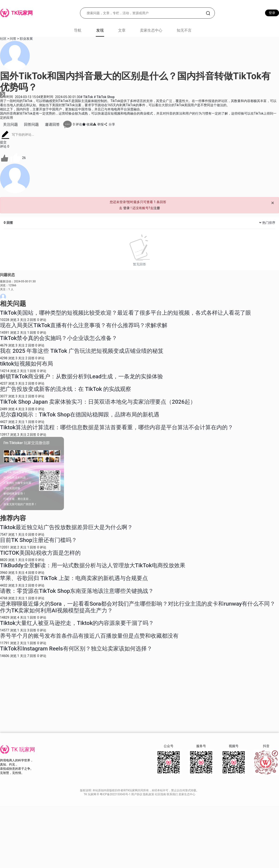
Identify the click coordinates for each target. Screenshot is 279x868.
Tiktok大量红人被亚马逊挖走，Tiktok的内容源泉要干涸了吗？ (77, 623)
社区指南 (161, 794)
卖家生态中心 (151, 30)
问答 (13, 39)
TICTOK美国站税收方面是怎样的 (40, 553)
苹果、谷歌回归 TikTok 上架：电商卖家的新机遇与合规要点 (74, 578)
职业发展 (26, 39)
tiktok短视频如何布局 (27, 364)
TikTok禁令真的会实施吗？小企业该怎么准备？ (59, 338)
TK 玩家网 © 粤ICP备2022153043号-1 (107, 794)
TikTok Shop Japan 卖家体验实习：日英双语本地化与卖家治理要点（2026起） (98, 402)
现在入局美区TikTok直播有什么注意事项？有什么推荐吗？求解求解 (84, 325)
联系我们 (173, 794)
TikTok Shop (104, 97)
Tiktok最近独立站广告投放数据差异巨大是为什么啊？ (66, 527)
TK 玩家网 (23, 750)
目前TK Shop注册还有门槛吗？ (38, 540)
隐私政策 (149, 794)
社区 (3, 39)
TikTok (87, 97)
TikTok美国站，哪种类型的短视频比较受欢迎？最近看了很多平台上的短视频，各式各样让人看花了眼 (126, 313)
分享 (109, 124)
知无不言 (184, 30)
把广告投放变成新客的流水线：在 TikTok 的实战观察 (66, 389)
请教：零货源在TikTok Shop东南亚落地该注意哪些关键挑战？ (77, 591)
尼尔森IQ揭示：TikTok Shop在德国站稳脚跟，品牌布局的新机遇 (80, 415)
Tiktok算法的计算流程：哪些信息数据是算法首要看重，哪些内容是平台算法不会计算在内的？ (117, 427)
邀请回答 (52, 124)
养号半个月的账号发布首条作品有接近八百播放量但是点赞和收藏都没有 (89, 636)
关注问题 (10, 124)
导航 (78, 30)
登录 (272, 13)
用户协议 (137, 794)
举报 (98, 124)
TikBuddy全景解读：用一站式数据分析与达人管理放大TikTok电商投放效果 (93, 565)
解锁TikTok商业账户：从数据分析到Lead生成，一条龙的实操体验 (81, 376)
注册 (157, 208)
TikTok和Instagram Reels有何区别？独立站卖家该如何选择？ (76, 649)
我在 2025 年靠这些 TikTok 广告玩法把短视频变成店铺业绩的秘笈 (82, 351)
